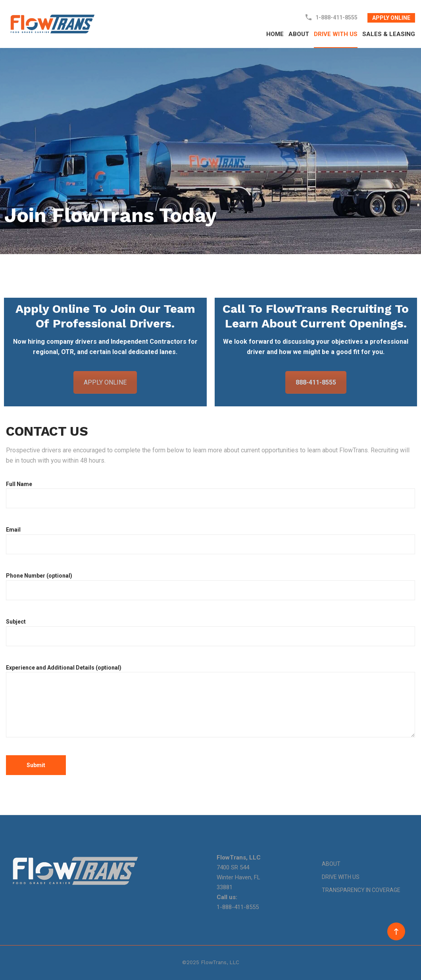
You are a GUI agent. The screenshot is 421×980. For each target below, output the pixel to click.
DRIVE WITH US (336, 34)
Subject (210, 632)
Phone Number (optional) (210, 586)
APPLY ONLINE (391, 18)
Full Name (210, 495)
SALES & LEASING (389, 34)
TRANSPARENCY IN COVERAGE (361, 890)
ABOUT (299, 34)
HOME (275, 34)
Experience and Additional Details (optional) (210, 702)
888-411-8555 (316, 382)
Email (210, 540)
